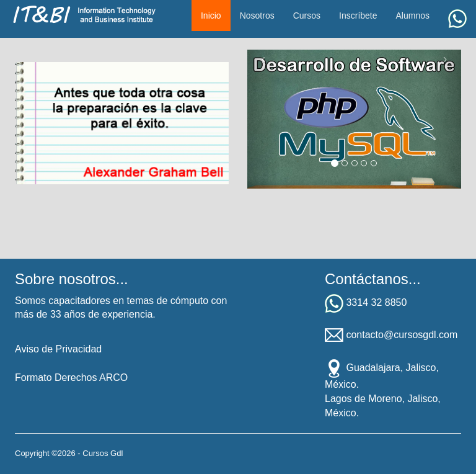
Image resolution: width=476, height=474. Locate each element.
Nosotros (257, 16)
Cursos (307, 16)
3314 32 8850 (376, 302)
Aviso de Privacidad (58, 349)
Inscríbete (358, 16)
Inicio (211, 16)
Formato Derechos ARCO (71, 378)
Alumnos (413, 16)
